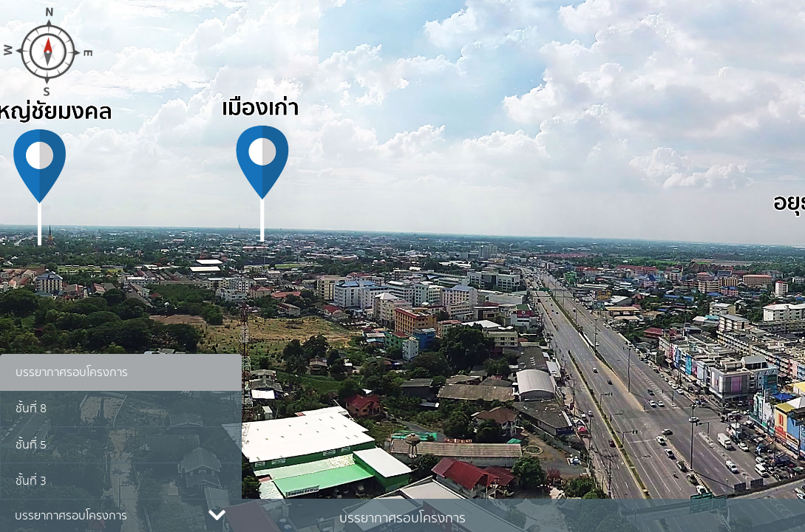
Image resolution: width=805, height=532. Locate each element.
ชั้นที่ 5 (31, 445)
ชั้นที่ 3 (31, 481)
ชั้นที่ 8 (31, 409)
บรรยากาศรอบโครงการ (72, 372)
